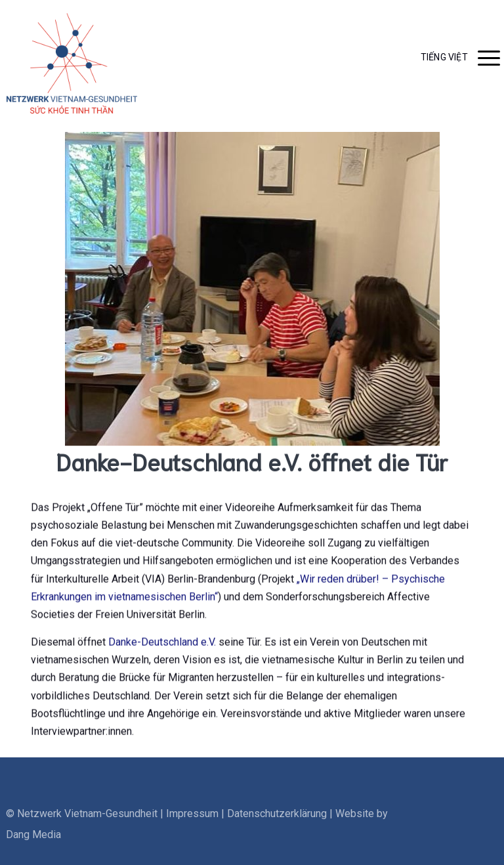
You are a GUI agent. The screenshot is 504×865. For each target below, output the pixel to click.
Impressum (192, 827)
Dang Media (33, 848)
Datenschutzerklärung (277, 827)
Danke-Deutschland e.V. (162, 645)
